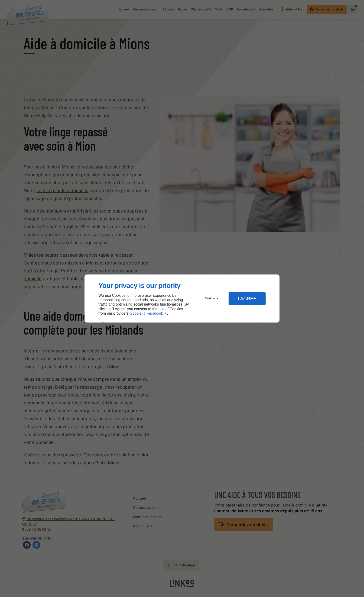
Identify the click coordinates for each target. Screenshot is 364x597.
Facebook (155, 313)
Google (136, 313)
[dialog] (182, 298)
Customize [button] (212, 298)
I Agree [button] (247, 299)
